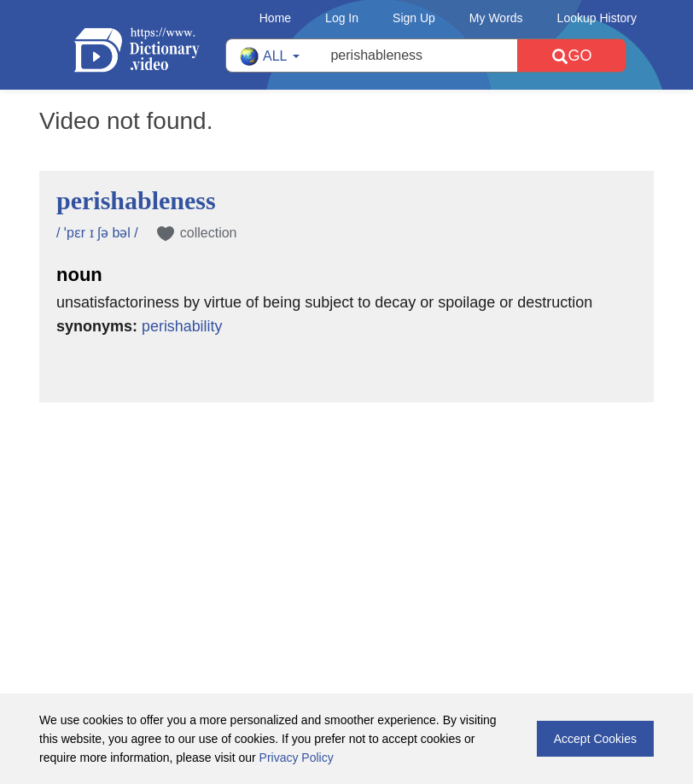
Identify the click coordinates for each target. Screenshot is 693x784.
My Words (496, 18)
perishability (182, 326)
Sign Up (414, 18)
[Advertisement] (346, 513)
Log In (342, 18)
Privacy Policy (297, 758)
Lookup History (597, 18)
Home (275, 18)
